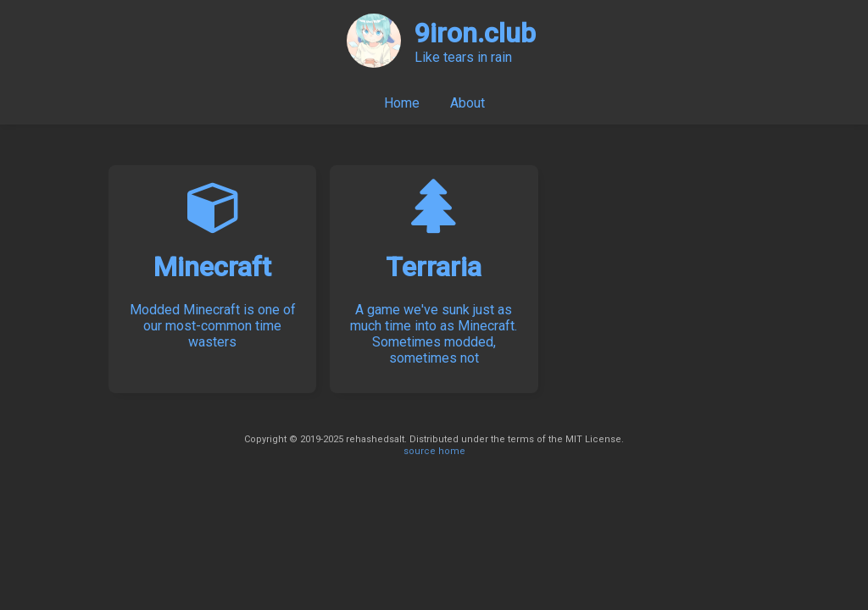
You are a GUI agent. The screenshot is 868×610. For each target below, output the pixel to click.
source (420, 451)
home (452, 451)
